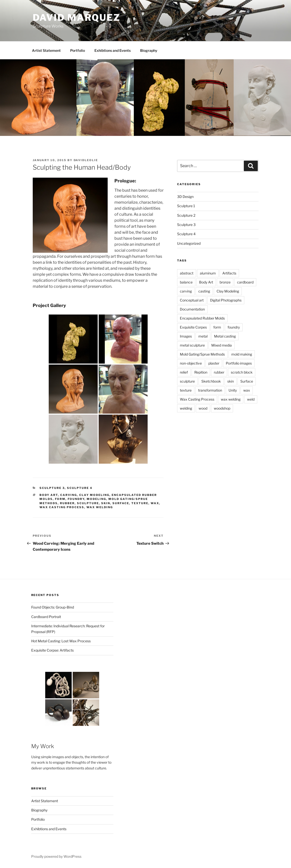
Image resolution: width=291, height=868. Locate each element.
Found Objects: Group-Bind (53, 607)
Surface (121, 503)
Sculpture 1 (186, 206)
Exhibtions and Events (113, 50)
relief (184, 372)
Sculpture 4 (80, 488)
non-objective (191, 363)
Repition (201, 372)
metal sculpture (192, 345)
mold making (242, 354)
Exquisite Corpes (193, 327)
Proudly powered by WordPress (56, 856)
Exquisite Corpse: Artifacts (52, 650)
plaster (214, 363)
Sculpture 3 (52, 488)
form (60, 499)
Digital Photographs (226, 300)
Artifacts (229, 273)
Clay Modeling (94, 495)
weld (251, 399)
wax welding (100, 507)
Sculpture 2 (186, 215)
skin (106, 503)
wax (155, 503)
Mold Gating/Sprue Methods (202, 354)
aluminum (208, 273)
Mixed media (222, 345)
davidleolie (86, 160)
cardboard (245, 282)
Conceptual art (192, 300)
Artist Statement (46, 50)
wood (203, 408)
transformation (210, 390)
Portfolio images (239, 363)
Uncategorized (189, 243)
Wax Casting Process (62, 507)
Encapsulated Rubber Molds (202, 318)
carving (69, 495)
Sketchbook (211, 381)
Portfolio (78, 50)
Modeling (96, 499)
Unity (233, 390)
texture (140, 503)
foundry (76, 499)
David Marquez (77, 18)
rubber (67, 503)
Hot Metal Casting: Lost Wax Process (61, 641)
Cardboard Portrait (46, 617)
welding (186, 408)
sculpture (88, 503)
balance (186, 282)
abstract (187, 273)
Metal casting (225, 336)
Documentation (192, 309)
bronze (225, 282)
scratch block (242, 372)
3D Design (185, 197)
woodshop (222, 408)
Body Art (49, 495)
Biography (149, 50)
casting (204, 291)
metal (203, 336)
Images (186, 336)
